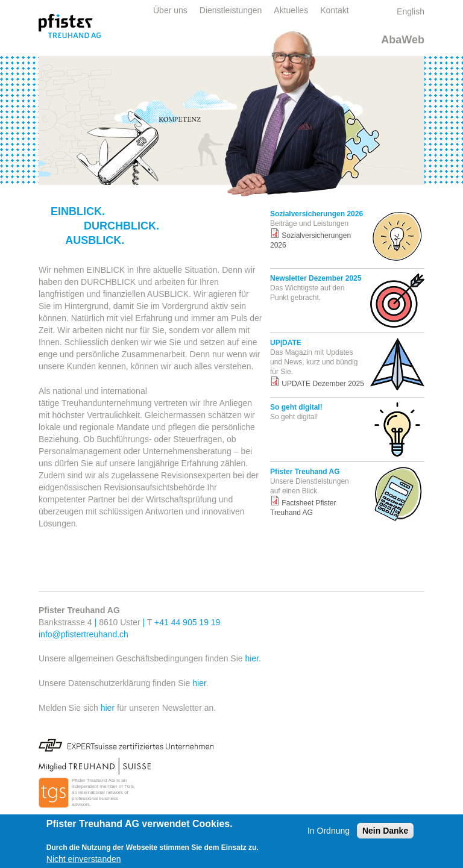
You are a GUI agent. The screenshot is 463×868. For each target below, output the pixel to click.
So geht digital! (296, 407)
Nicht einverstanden (84, 859)
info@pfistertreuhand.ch (83, 634)
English (411, 11)
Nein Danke (385, 831)
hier (252, 658)
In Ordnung (329, 831)
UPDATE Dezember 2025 (323, 384)
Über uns (170, 10)
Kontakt (334, 10)
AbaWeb (403, 40)
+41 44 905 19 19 (187, 622)
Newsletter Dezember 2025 (316, 278)
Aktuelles (291, 10)
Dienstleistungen (231, 10)
